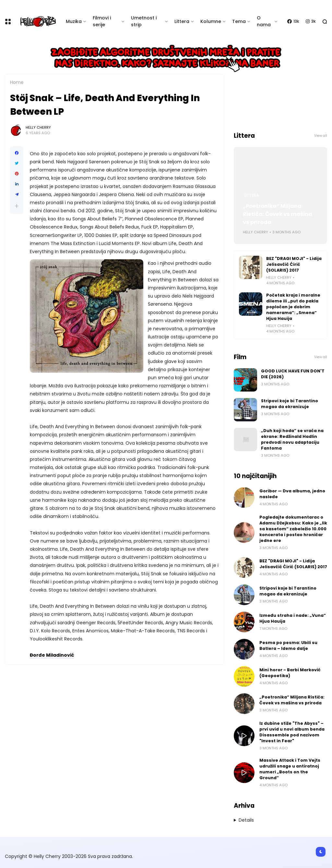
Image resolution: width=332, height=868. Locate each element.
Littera (182, 21)
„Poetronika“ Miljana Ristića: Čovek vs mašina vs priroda (278, 214)
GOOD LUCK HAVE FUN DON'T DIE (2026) (293, 374)
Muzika (74, 21)
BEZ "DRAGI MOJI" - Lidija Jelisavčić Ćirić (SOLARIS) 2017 (294, 264)
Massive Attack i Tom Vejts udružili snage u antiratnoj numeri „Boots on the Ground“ (290, 769)
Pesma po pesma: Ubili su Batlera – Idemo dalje (288, 645)
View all (321, 136)
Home (17, 82)
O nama (264, 21)
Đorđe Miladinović (52, 655)
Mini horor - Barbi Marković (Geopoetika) (290, 673)
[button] (17, 206)
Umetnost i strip (144, 21)
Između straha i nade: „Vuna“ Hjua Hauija (293, 618)
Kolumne (211, 21)
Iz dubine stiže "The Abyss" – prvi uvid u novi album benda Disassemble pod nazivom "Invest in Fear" (292, 732)
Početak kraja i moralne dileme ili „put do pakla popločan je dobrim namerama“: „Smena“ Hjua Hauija (293, 307)
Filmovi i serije (102, 21)
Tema (239, 21)
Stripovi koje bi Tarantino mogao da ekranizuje (290, 404)
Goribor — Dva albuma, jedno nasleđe (292, 494)
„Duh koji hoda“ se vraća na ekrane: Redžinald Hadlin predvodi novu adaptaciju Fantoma (292, 439)
